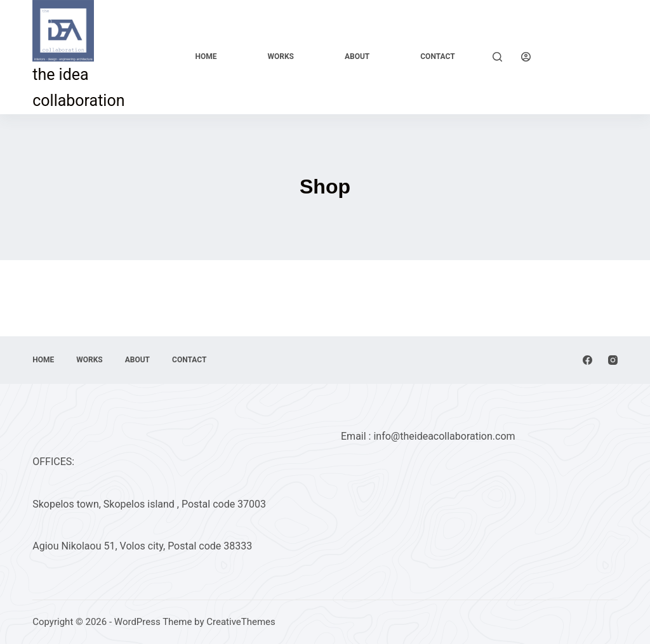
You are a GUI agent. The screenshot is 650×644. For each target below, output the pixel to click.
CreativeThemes (241, 622)
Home (206, 56)
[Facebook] (587, 360)
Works (280, 56)
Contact (437, 56)
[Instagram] (613, 360)
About (357, 56)
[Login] (526, 57)
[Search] (497, 57)
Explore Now (584, 56)
